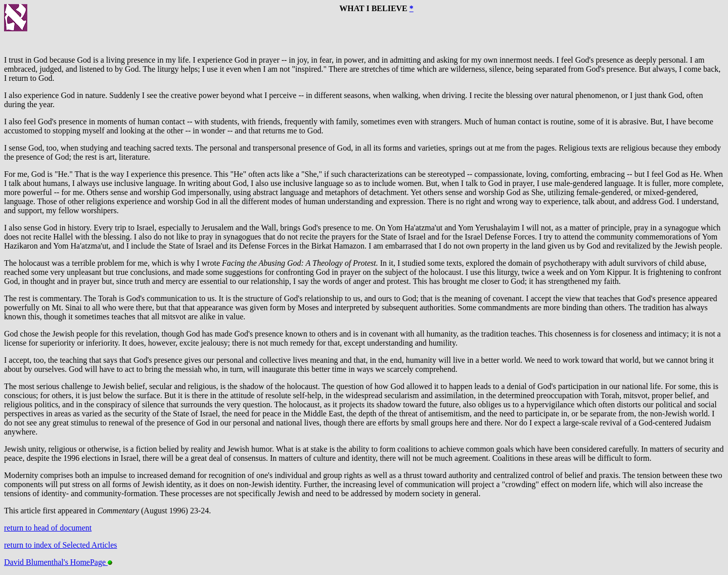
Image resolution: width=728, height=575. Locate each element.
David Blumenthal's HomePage (58, 562)
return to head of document (48, 528)
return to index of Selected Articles (60, 545)
